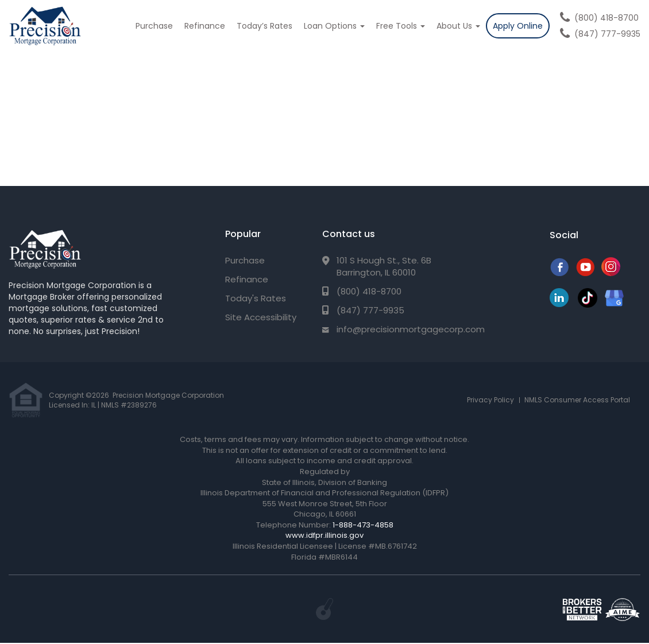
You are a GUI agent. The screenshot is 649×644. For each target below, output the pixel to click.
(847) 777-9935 (607, 34)
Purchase (154, 26)
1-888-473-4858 (363, 525)
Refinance (205, 26)
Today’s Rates (264, 26)
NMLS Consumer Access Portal (577, 400)
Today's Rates (256, 298)
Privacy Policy (490, 400)
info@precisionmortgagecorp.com (411, 329)
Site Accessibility (261, 317)
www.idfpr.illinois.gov (324, 535)
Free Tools (401, 26)
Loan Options (334, 26)
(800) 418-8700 (606, 18)
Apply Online (518, 26)
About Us (458, 26)
